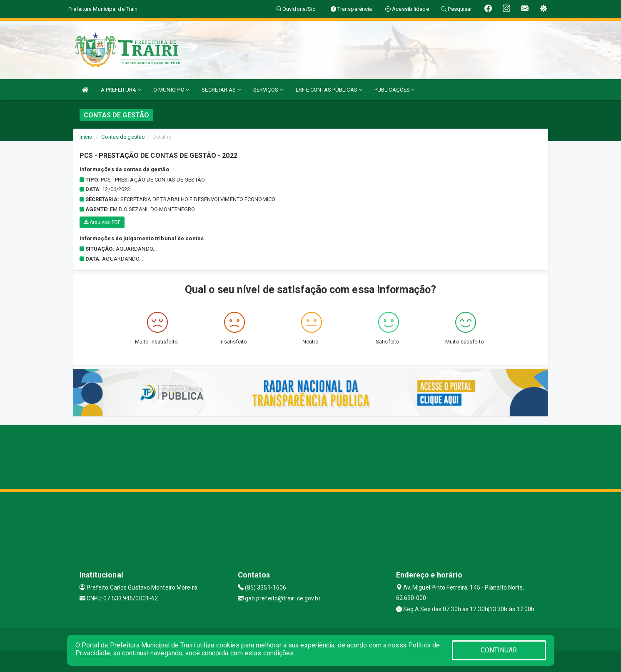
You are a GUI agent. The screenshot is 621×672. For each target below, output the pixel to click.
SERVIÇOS (268, 90)
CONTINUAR (499, 650)
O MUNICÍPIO (171, 90)
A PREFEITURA (121, 90)
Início (86, 137)
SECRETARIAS (221, 90)
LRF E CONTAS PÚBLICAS (329, 90)
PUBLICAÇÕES (394, 90)
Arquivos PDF (102, 222)
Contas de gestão (123, 137)
